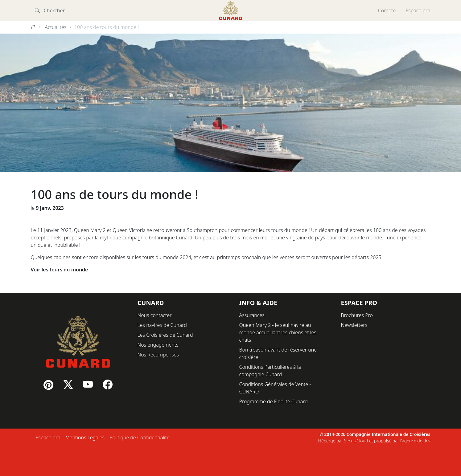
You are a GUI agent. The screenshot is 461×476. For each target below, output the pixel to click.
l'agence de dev (415, 441)
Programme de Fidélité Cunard (274, 401)
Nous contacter (155, 315)
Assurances (252, 315)
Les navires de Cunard (162, 325)
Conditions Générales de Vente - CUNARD (275, 388)
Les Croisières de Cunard (165, 335)
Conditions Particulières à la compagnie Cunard (270, 371)
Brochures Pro (357, 315)
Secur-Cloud (356, 441)
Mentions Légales (85, 437)
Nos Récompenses (158, 355)
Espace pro (418, 10)
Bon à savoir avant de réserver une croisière (278, 353)
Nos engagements (158, 345)
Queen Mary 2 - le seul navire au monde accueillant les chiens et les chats (278, 332)
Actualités (56, 27)
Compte (387, 10)
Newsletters (354, 325)
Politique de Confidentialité (140, 437)
